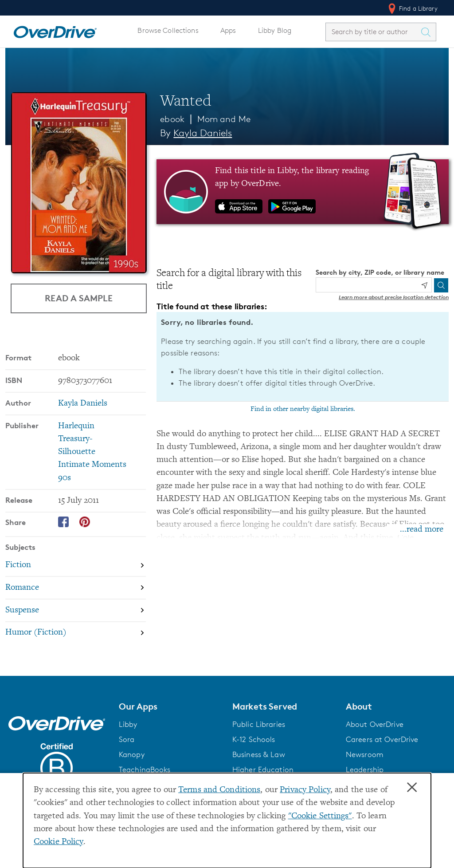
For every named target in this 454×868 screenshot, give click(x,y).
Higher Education (263, 769)
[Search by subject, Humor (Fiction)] (76, 633)
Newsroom (365, 754)
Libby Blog (275, 30)
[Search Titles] (428, 32)
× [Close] (412, 788)
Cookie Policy (59, 842)
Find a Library (412, 8)
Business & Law (259, 754)
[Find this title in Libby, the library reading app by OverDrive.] (303, 192)
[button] (170, 706)
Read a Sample (79, 298)
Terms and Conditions (219, 790)
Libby (128, 724)
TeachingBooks (145, 769)
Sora (127, 739)
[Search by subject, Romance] (76, 588)
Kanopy (132, 754)
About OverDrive (375, 724)
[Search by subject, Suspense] (76, 610)
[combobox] (373, 32)
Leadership (365, 769)
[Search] (441, 285)
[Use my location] (424, 285)
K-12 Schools (254, 739)
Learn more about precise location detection (394, 297)
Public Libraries (259, 724)
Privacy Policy (305, 790)
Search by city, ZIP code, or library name (380, 272)
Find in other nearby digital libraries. (303, 409)
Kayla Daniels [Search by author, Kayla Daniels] (203, 133)
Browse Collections (168, 30)
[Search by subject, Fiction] (76, 565)
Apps (228, 30)
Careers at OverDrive (382, 739)
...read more (422, 530)
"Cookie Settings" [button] (320, 816)
